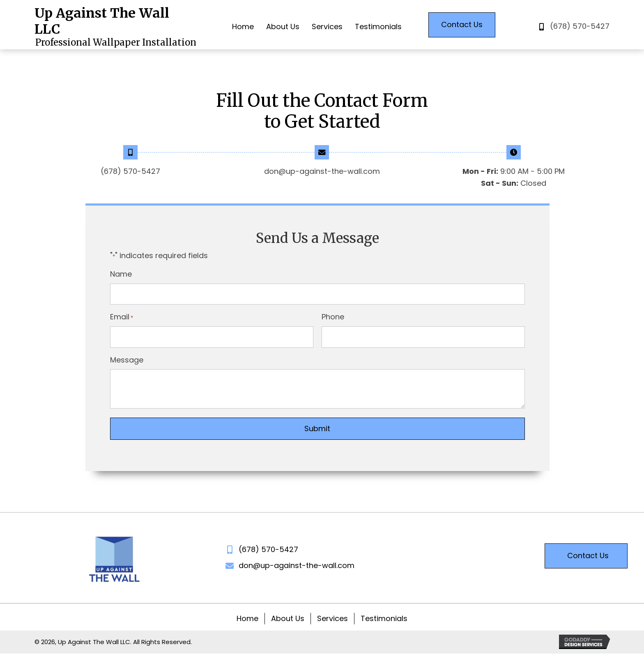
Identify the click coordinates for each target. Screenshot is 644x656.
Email (122, 317)
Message (127, 360)
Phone (333, 317)
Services (332, 618)
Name (121, 274)
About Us (288, 618)
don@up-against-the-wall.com (322, 171)
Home (247, 618)
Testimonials (384, 618)
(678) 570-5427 (580, 26)
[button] (462, 25)
